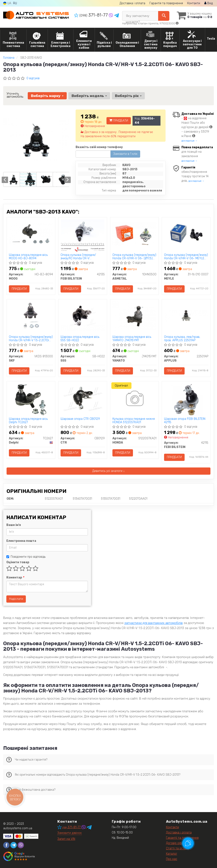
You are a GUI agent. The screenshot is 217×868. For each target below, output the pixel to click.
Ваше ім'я (14, 525)
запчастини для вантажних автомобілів (153, 623)
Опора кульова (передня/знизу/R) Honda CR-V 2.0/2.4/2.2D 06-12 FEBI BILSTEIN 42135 (78, 257)
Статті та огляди (177, 848)
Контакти (194, 3)
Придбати (119, 121)
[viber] (21, 845)
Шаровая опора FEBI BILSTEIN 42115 (185, 421)
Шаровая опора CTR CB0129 (80, 419)
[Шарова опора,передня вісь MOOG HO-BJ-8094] (31, 234)
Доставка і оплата (132, 3)
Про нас (172, 859)
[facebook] (6, 845)
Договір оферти (177, 843)
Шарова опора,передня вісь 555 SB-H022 (80, 339)
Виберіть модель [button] (89, 96)
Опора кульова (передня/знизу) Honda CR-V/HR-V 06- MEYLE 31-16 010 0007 (186, 257)
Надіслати (16, 599)
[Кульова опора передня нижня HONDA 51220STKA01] (135, 399)
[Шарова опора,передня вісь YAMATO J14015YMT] (135, 316)
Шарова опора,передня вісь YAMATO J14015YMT (132, 339)
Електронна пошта (21, 541)
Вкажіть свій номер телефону (99, 147)
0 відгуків (33, 78)
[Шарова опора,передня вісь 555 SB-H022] (83, 316)
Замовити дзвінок (70, 833)
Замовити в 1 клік (125, 154)
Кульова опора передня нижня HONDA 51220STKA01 (134, 421)
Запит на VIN (66, 839)
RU (15, 3)
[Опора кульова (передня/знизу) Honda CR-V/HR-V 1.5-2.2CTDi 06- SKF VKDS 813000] (31, 316)
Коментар (15, 578)
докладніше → (189, 141)
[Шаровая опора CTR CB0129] (83, 398)
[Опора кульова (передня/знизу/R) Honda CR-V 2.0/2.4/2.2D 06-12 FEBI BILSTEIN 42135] (83, 236)
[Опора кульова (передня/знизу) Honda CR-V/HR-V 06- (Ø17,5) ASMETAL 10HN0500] (135, 234)
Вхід (209, 3)
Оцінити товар (18, 562)
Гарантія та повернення (166, 3)
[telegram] (14, 845)
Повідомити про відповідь (26, 557)
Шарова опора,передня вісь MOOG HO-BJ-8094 (28, 257)
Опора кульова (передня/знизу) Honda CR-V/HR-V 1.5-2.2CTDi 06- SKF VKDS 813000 (31, 339)
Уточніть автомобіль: (15, 95)
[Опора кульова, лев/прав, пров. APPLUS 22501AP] (186, 316)
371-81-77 (91, 15)
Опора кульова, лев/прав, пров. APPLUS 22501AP (182, 339)
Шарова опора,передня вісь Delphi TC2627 (28, 421)
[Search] (164, 16)
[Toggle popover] (188, 843)
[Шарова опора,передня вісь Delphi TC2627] (31, 400)
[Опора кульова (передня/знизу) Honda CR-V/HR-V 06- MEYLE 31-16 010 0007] (186, 234)
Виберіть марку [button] (47, 96)
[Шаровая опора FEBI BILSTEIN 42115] (186, 400)
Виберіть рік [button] (128, 96)
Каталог (172, 854)
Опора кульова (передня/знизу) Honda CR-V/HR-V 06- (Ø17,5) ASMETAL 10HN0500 (134, 257)
